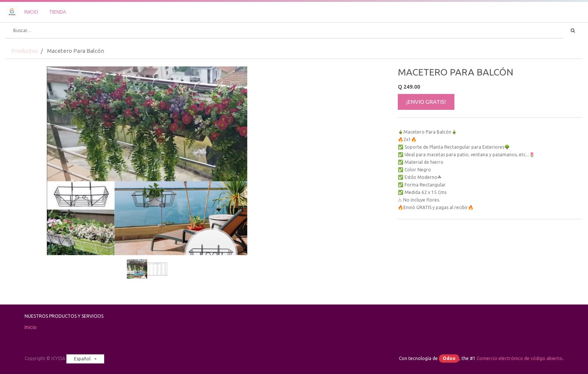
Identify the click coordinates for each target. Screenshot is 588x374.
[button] (27, 142)
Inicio (31, 327)
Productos (25, 51)
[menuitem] (31, 12)
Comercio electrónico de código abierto (520, 358)
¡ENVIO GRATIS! (426, 102)
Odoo (449, 358)
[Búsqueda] (573, 31)
